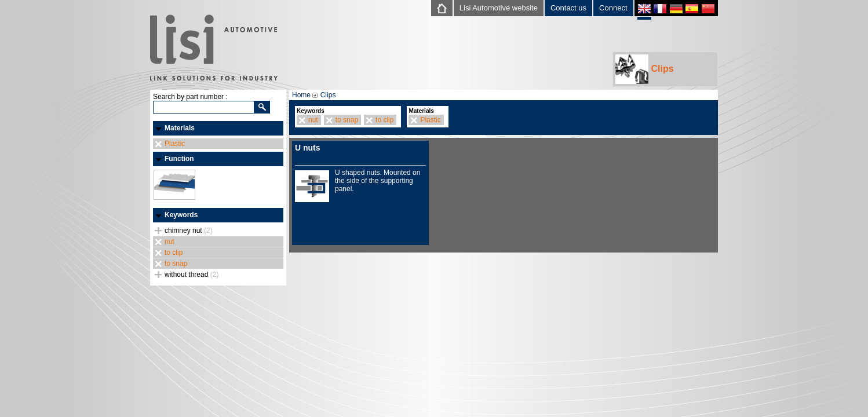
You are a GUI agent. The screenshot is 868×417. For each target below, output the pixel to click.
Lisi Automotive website (499, 8)
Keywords (181, 215)
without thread (192, 275)
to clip (174, 253)
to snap (176, 264)
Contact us (568, 8)
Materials (180, 128)
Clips (645, 69)
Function (179, 159)
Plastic (175, 144)
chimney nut (189, 231)
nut (169, 242)
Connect (613, 8)
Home (301, 95)
